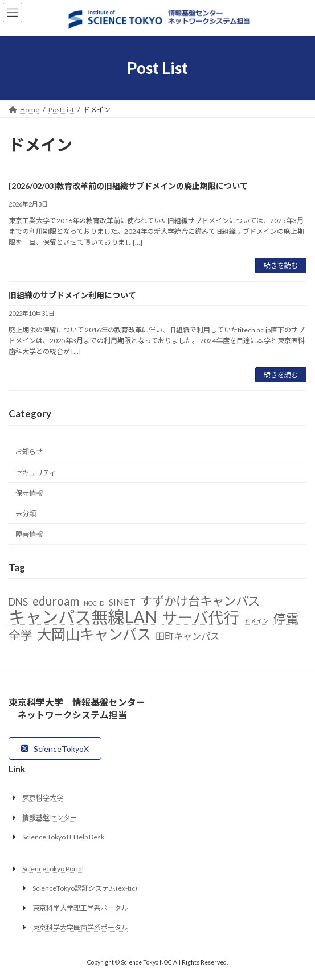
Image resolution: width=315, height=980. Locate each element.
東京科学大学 (43, 798)
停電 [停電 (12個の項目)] (286, 619)
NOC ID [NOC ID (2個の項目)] (94, 604)
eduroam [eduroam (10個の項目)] (56, 602)
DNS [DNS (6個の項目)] (18, 602)
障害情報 (29, 534)
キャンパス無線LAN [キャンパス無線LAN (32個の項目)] (83, 617)
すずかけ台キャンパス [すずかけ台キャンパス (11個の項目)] (200, 602)
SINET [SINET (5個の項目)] (122, 602)
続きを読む (281, 265)
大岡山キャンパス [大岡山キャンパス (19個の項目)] (94, 635)
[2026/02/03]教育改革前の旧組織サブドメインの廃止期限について (128, 186)
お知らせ (29, 452)
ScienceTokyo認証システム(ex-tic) (85, 888)
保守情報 (29, 493)
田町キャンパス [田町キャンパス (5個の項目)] (187, 636)
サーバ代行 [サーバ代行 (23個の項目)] (201, 618)
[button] (55, 748)
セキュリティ (36, 473)
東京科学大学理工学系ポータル (80, 908)
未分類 (26, 514)
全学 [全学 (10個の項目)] (21, 635)
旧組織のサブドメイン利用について (72, 295)
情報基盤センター (50, 818)
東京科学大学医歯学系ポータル (80, 927)
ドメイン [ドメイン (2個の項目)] (256, 621)
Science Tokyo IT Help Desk (63, 837)
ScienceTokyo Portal (53, 869)
